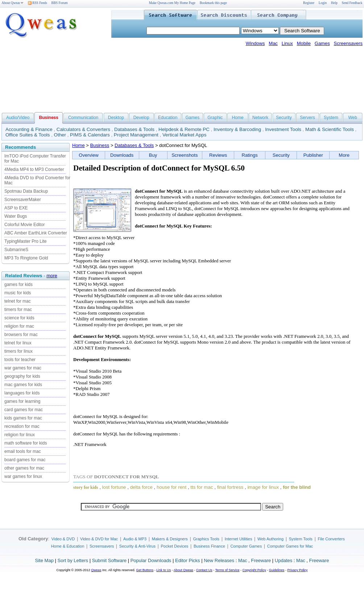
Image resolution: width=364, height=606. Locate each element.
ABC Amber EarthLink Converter (36, 233)
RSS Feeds (38, 3)
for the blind (297, 487)
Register (309, 3)
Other (60, 135)
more (52, 276)
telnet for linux (18, 343)
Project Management (136, 135)
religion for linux (20, 435)
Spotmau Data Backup (26, 191)
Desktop (116, 118)
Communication (83, 118)
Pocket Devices (175, 546)
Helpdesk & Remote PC (184, 129)
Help (334, 3)
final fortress (230, 487)
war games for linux (23, 476)
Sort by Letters (73, 560)
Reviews (218, 155)
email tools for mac (23, 451)
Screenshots (185, 155)
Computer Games (246, 546)
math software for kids (26, 443)
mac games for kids (23, 385)
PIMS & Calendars (90, 135)
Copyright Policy (254, 570)
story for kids (86, 487)
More (344, 155)
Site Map (44, 560)
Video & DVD (63, 539)
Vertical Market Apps (185, 135)
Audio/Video (18, 118)
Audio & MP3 (135, 539)
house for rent (171, 487)
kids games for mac (23, 418)
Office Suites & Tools (28, 135)
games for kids (18, 284)
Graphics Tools (206, 539)
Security (284, 118)
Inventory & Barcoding (237, 129)
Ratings (250, 155)
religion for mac (19, 326)
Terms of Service (227, 570)
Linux (287, 43)
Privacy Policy (297, 570)
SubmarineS (16, 250)
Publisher (313, 155)
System (331, 118)
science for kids (19, 318)
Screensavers (348, 43)
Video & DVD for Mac (99, 539)
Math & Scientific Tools (330, 129)
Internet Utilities (239, 539)
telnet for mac (18, 301)
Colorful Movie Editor (24, 225)
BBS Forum (60, 3)
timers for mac (18, 310)
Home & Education (68, 546)
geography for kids (22, 376)
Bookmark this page (213, 3)
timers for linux (18, 351)
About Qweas (13, 3)
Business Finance (209, 546)
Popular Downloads (151, 560)
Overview (88, 155)
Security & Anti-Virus (137, 546)
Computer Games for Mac (290, 546)
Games (322, 43)
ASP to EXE (16, 208)
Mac (273, 43)
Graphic (215, 118)
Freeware (261, 560)
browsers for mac (21, 335)
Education (168, 118)
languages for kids (22, 393)
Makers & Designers (170, 539)
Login (323, 3)
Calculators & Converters (83, 129)
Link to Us (164, 570)
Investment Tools (283, 129)
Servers (307, 118)
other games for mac (24, 468)
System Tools (301, 539)
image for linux (263, 487)
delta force (141, 487)
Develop (141, 118)
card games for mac (24, 410)
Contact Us (204, 570)
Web (352, 118)
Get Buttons (145, 570)
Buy (153, 155)
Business (100, 145)
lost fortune (114, 487)
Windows (255, 43)
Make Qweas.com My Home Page (172, 3)
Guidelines (277, 570)
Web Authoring (270, 539)
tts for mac (202, 487)
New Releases (219, 560)
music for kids (18, 293)
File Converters (331, 539)
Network (260, 118)
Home (238, 118)
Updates (284, 560)
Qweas (96, 570)
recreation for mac (22, 426)
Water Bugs (16, 216)
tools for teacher (20, 360)
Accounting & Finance (29, 129)
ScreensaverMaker (23, 200)
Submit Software (109, 560)
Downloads (122, 155)
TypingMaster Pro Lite (26, 241)
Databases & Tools (134, 129)
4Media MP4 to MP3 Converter (34, 169)
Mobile (304, 43)
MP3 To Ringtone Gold (26, 258)
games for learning (22, 401)
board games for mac (25, 460)
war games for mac (23, 368)
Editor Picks (188, 560)
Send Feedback (352, 3)
